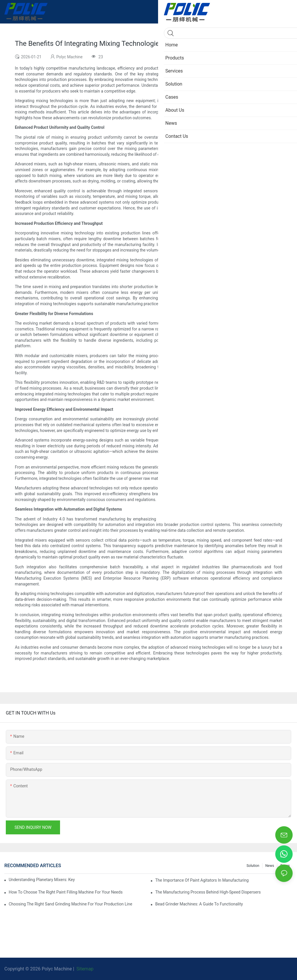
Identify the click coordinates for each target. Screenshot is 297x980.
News (270, 866)
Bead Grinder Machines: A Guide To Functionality (199, 904)
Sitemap (85, 969)
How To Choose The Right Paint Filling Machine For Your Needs (66, 892)
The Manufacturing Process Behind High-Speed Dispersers (208, 892)
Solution (253, 866)
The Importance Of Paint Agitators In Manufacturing (202, 880)
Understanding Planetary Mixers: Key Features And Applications (42, 880)
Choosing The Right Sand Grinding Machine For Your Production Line (70, 904)
